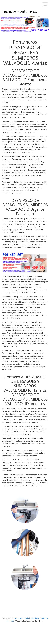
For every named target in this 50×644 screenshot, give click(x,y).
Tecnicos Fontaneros (19, 11)
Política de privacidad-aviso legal (26, 618)
